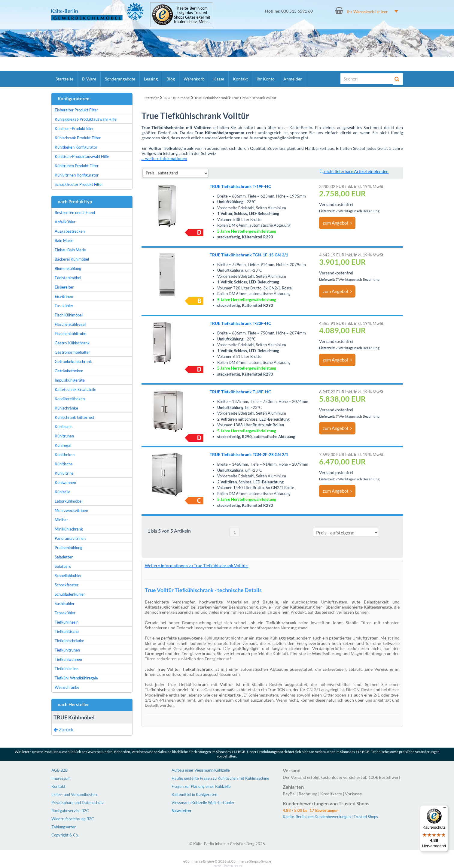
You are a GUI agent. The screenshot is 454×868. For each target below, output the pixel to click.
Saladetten (64, 557)
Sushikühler (65, 603)
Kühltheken (65, 455)
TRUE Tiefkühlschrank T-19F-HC (240, 186)
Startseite (64, 79)
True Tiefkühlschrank (211, 98)
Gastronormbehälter (72, 352)
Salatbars (63, 566)
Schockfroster (67, 585)
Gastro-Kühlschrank (72, 343)
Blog (171, 79)
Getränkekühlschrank (73, 361)
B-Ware (89, 79)
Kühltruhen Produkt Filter (77, 166)
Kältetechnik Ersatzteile (75, 389)
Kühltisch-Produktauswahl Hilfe (82, 156)
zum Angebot (337, 223)
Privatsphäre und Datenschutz (78, 803)
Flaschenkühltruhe (70, 334)
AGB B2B (59, 770)
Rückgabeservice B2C (70, 811)
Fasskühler (64, 306)
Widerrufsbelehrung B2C (73, 819)
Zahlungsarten (64, 827)
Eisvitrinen (64, 296)
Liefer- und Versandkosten (74, 794)
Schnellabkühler (68, 576)
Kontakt (240, 79)
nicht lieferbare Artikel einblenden (354, 171)
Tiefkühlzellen (67, 669)
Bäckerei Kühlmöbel (72, 259)
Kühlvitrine (64, 473)
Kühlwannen (65, 482)
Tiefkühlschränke (69, 641)
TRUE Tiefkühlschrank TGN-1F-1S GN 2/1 (249, 255)
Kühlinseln (64, 427)
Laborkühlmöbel (69, 501)
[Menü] (444, 809)
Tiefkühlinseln (67, 622)
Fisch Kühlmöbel (69, 315)
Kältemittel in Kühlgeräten (194, 794)
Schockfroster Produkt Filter (79, 184)
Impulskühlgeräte (70, 380)
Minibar (61, 520)
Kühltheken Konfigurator (76, 147)
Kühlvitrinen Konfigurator (77, 175)
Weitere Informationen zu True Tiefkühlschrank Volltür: (197, 566)
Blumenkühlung (68, 268)
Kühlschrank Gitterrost (75, 417)
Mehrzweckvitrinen (71, 510)
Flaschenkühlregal (70, 324)
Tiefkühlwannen (68, 659)
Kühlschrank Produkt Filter (78, 138)
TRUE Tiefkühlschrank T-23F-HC (240, 323)
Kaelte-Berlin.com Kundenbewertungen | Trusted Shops (330, 817)
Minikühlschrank (69, 529)
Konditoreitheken (70, 399)
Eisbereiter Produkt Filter (76, 110)
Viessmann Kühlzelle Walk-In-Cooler (203, 803)
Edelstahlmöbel (68, 278)
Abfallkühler (65, 222)
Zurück (63, 729)
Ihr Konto (266, 79)
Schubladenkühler (70, 594)
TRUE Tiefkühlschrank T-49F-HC (240, 392)
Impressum (61, 778)
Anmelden (293, 79)
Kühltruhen (64, 436)
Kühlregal (63, 445)
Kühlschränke (66, 408)
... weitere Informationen (164, 158)
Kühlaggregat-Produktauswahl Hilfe (86, 119)
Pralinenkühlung (69, 548)
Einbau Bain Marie (70, 250)
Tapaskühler (65, 613)
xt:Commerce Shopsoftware (249, 861)
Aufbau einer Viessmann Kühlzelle (201, 770)
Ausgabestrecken (70, 231)
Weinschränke (67, 687)
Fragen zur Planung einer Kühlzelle (201, 786)
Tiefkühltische (67, 631)
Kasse (219, 79)
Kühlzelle (62, 492)
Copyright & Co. (65, 835)
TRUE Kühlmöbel (177, 98)
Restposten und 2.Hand (75, 213)
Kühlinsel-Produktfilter (74, 129)
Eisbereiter (64, 287)
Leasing (151, 79)
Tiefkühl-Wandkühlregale (76, 678)
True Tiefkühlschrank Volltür (254, 98)
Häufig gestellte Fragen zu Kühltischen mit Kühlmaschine (220, 778)
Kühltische (64, 464)
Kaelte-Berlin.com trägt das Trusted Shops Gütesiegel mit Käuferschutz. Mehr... (192, 15)
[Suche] (367, 79)
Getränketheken (69, 371)
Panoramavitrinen (70, 538)
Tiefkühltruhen (67, 650)
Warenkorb (194, 79)
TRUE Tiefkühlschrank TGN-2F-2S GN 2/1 (249, 454)
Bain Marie (64, 240)
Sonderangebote (120, 79)
